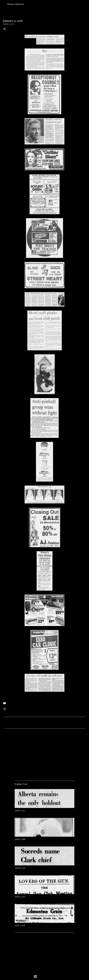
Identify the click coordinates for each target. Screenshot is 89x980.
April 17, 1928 (20, 925)
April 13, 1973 (20, 810)
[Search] (86, 4)
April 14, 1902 (20, 897)
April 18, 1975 (20, 868)
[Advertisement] (44, 754)
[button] (4, 29)
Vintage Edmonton (16, 4)
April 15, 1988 (20, 839)
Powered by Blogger (44, 977)
